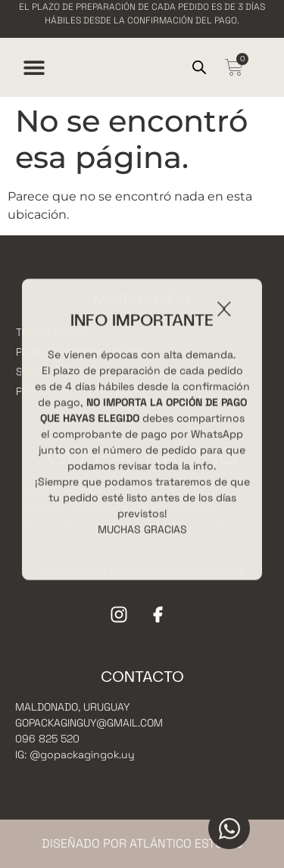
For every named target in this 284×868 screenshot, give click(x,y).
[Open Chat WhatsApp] (229, 828)
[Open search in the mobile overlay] (199, 67)
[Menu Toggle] (34, 67)
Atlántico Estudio (186, 843)
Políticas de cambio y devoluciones (142, 569)
